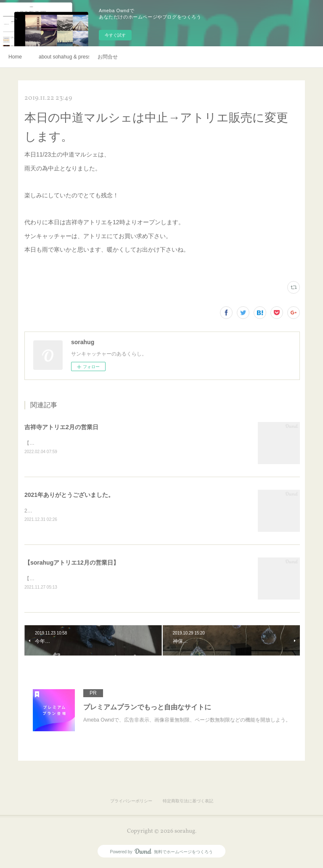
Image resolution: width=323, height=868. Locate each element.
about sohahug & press (64, 57)
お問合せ (108, 57)
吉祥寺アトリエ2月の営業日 (61, 427)
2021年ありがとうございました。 (69, 495)
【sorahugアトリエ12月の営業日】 (72, 564)
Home (15, 57)
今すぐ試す (115, 35)
